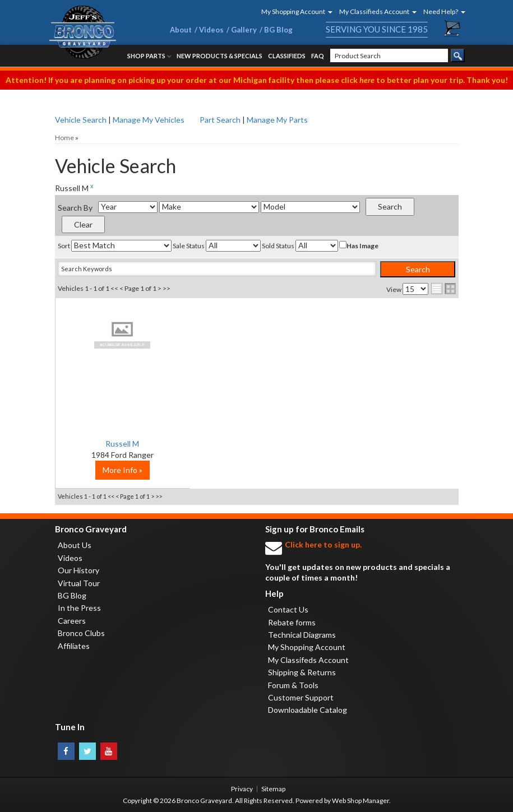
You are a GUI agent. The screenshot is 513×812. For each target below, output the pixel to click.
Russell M (122, 444)
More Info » (123, 470)
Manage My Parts (277, 120)
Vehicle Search (81, 120)
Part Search (220, 120)
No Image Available (123, 335)
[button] (293, 11)
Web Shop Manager (361, 801)
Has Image (359, 245)
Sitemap (273, 789)
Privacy (242, 789)
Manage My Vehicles (149, 120)
